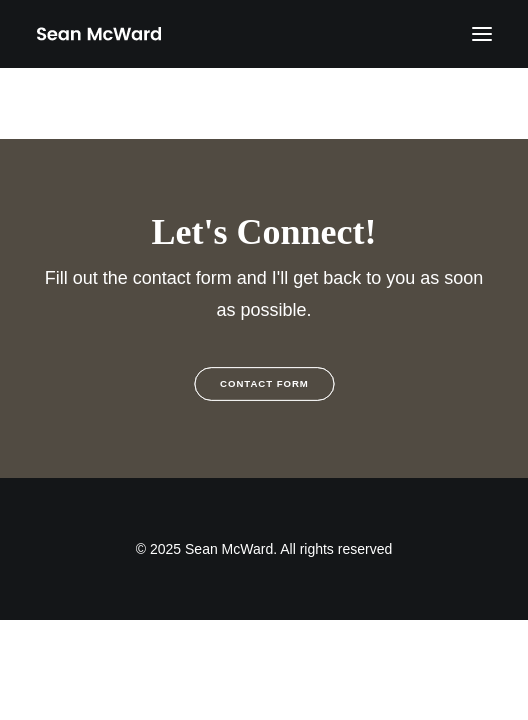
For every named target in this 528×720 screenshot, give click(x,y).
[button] (482, 34)
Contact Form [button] (264, 384)
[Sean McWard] (98, 34)
